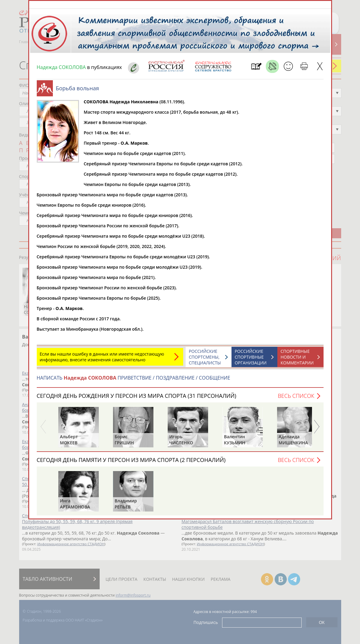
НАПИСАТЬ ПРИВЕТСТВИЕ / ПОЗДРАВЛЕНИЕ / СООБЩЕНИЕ (134, 381)
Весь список (296, 399)
